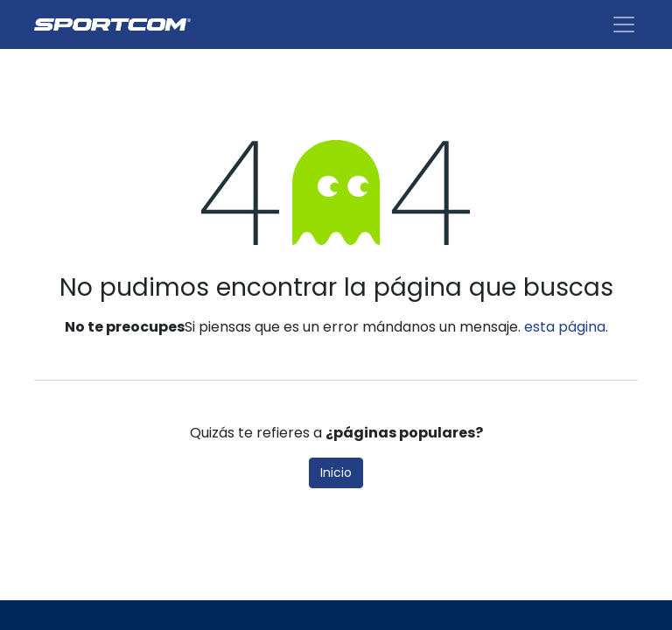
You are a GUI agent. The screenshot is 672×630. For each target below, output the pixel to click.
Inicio (336, 472)
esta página (565, 327)
